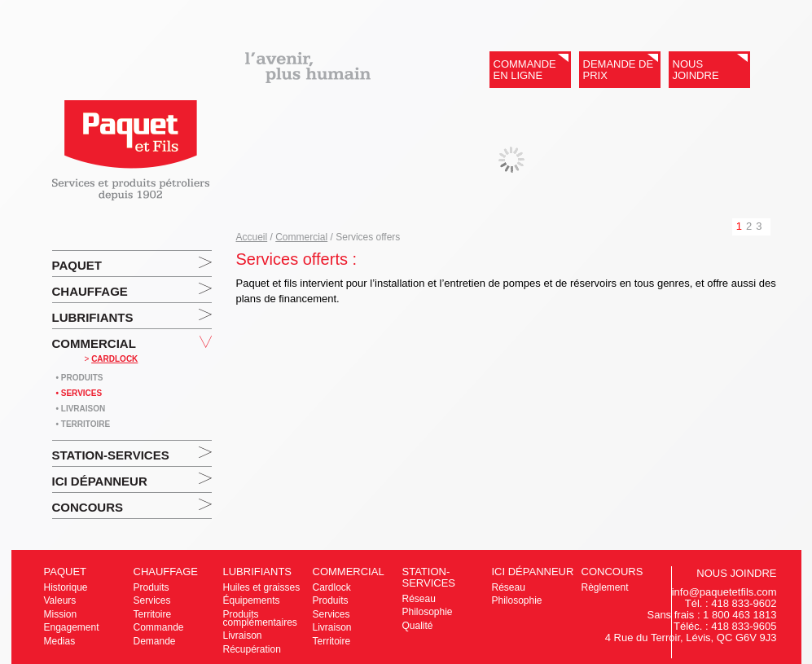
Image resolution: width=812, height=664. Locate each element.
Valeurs (60, 600)
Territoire (153, 614)
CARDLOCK (114, 359)
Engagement (72, 627)
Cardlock (332, 587)
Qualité (418, 626)
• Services (79, 393)
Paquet (77, 265)
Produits (151, 587)
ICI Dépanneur (100, 481)
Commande (159, 627)
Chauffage (90, 291)
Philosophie (428, 612)
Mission (61, 614)
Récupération (252, 649)
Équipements (252, 600)
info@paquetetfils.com (724, 592)
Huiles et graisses (262, 587)
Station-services (111, 455)
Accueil (252, 237)
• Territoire (83, 424)
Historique (66, 587)
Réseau (419, 599)
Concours (88, 507)
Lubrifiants (93, 317)
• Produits (80, 378)
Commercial (94, 343)
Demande (155, 641)
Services (152, 600)
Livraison (243, 635)
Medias (60, 641)
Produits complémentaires (260, 618)
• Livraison (81, 409)
